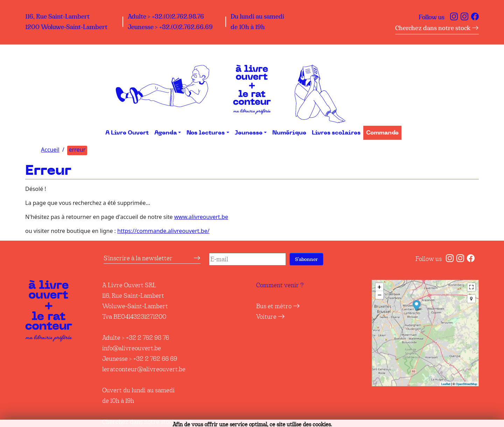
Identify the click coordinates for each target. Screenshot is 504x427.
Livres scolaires (336, 133)
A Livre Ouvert (127, 133)
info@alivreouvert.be (132, 348)
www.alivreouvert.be (201, 217)
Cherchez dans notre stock (437, 28)
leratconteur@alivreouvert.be (144, 369)
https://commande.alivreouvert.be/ (163, 231)
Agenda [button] (166, 133)
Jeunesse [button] (249, 133)
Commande (382, 133)
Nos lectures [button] (206, 133)
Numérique (289, 133)
